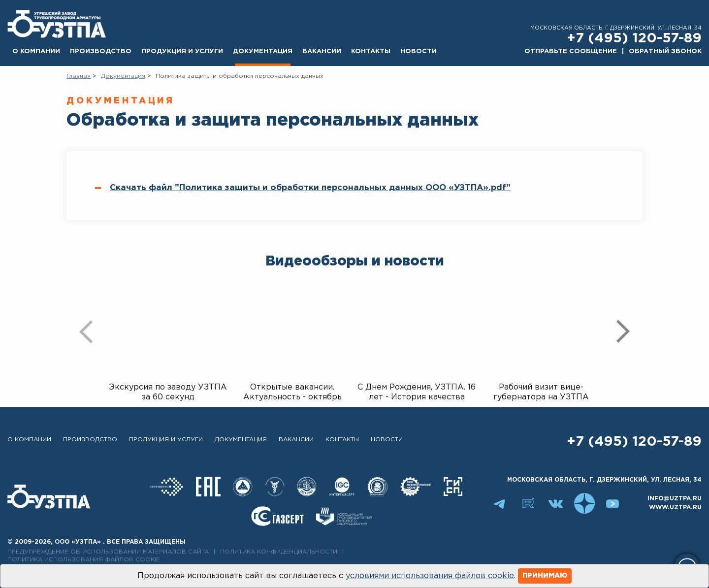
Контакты (371, 51)
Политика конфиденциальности (279, 552)
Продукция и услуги (182, 51)
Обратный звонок (665, 51)
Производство (101, 51)
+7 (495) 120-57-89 (634, 38)
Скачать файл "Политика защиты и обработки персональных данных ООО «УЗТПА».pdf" (310, 188)
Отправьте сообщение (571, 51)
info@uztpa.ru (675, 499)
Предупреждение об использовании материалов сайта (108, 552)
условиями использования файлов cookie (430, 576)
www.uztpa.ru (675, 507)
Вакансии (322, 51)
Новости (419, 51)
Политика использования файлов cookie (84, 560)
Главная (79, 76)
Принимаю (545, 576)
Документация (263, 51)
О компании (36, 51)
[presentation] (86, 331)
